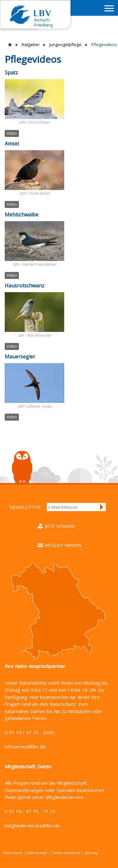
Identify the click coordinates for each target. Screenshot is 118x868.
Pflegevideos (104, 44)
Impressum (13, 853)
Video (12, 133)
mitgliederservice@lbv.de (32, 825)
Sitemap (91, 853)
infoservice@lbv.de (25, 747)
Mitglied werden (63, 545)
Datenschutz (37, 853)
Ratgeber (31, 44)
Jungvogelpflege (65, 44)
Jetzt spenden (60, 526)
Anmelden (102, 507)
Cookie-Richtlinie (66, 853)
